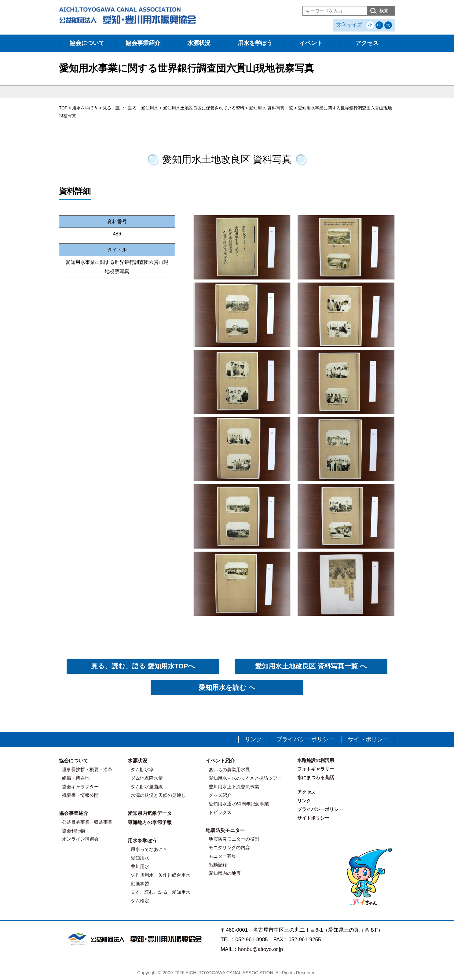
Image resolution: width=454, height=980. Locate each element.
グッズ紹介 (220, 795)
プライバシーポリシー (305, 739)
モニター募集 (222, 856)
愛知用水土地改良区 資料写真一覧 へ (311, 666)
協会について (87, 43)
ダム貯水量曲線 (147, 787)
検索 (384, 11)
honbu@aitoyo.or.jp (260, 949)
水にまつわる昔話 (316, 777)
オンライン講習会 (80, 839)
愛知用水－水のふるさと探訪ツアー (245, 778)
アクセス (367, 43)
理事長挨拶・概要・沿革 (87, 769)
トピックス (220, 812)
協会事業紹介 (143, 43)
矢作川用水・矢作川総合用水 (161, 875)
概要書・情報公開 (80, 795)
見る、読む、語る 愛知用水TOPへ (143, 666)
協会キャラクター (80, 787)
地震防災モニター (225, 830)
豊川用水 (140, 866)
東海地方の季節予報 (150, 822)
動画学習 (140, 884)
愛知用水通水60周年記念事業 (239, 804)
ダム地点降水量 (147, 778)
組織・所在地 (76, 778)
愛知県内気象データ (150, 813)
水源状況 (199, 43)
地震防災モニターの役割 (234, 839)
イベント (311, 43)
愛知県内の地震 (225, 873)
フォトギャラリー (316, 769)
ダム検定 (140, 901)
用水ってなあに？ (149, 849)
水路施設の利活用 (316, 760)
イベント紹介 (220, 761)
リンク (253, 739)
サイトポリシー (368, 739)
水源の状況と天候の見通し (158, 795)
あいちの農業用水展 (229, 769)
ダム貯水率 (142, 769)
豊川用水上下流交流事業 (234, 787)
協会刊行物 (73, 831)
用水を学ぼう (255, 43)
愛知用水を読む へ (227, 688)
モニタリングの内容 (229, 847)
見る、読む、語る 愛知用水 (161, 892)
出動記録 (218, 865)
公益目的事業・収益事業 (87, 822)
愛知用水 (140, 858)
